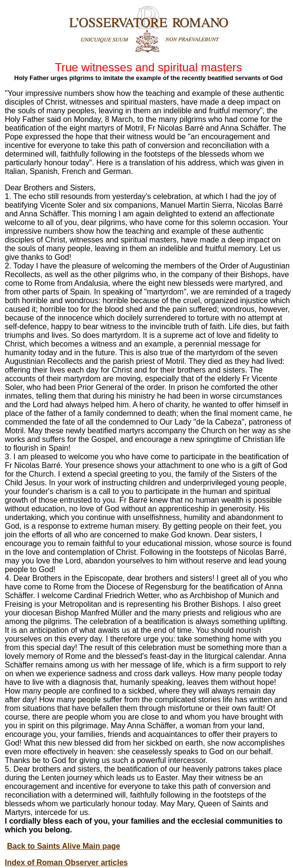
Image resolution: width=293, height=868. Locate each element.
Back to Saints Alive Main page (63, 846)
